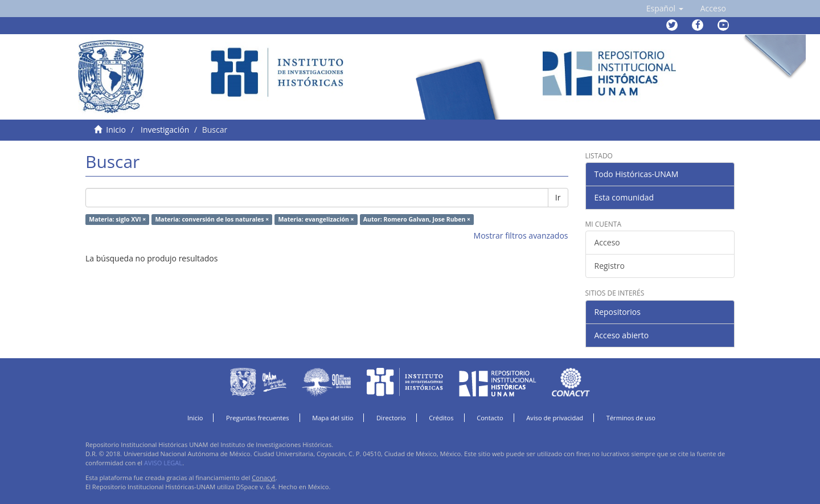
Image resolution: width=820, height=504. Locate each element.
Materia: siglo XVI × (117, 219)
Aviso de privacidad (555, 418)
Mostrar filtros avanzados (521, 235)
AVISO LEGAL (163, 463)
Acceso (607, 242)
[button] (665, 9)
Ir (558, 197)
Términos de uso (631, 418)
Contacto (490, 418)
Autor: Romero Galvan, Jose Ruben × (417, 219)
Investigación (165, 130)
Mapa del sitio (333, 418)
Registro (610, 266)
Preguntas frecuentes (257, 418)
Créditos (441, 418)
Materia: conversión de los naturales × (212, 219)
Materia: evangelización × (316, 219)
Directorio (391, 418)
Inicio (116, 130)
